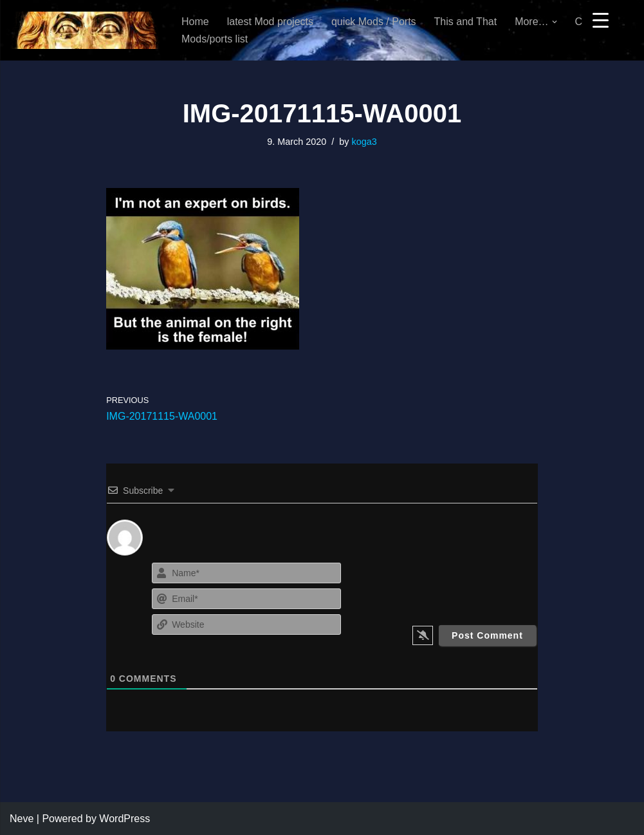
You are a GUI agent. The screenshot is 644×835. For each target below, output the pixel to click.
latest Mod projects (270, 22)
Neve (22, 819)
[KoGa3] (85, 30)
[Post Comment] (487, 635)
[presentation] (465, 585)
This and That (466, 22)
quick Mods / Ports (374, 22)
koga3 (364, 142)
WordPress (124, 819)
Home (195, 22)
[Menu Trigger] (601, 20)
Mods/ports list (215, 39)
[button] (555, 22)
